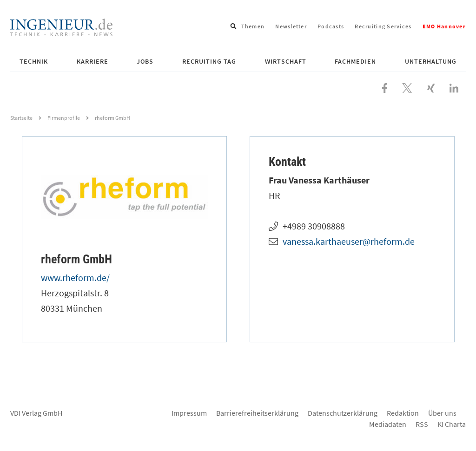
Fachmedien (355, 61)
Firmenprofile (64, 118)
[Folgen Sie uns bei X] (407, 87)
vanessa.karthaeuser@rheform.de (349, 241)
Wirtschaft (286, 61)
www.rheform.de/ (75, 278)
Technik (34, 61)
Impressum (189, 413)
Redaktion (403, 413)
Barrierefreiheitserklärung (257, 413)
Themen (253, 26)
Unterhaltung (431, 61)
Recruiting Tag (209, 61)
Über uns (442, 413)
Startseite (21, 118)
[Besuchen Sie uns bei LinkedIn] (454, 87)
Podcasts (331, 26)
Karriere (93, 61)
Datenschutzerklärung (343, 413)
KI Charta (452, 424)
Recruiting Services (383, 26)
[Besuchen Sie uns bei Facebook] (385, 87)
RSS (422, 424)
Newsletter (291, 26)
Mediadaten (388, 424)
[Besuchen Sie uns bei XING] (431, 87)
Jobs (145, 61)
